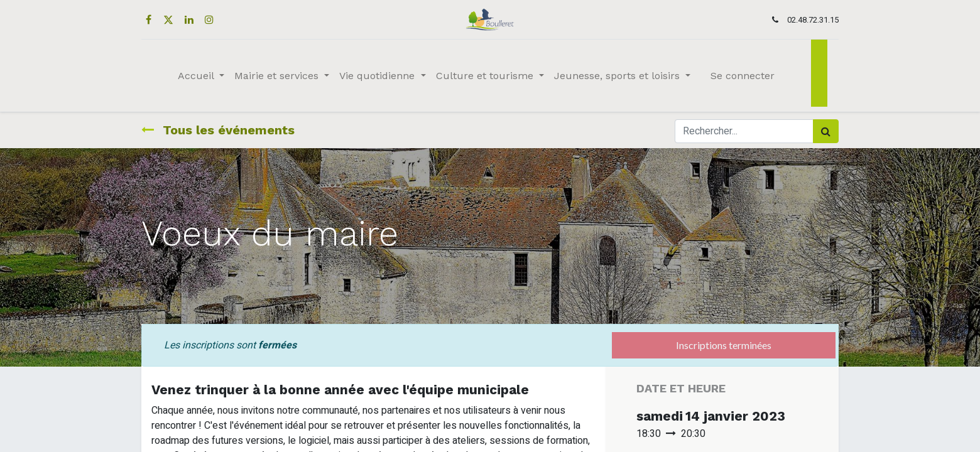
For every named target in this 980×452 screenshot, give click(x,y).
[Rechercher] (826, 131)
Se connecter (743, 76)
